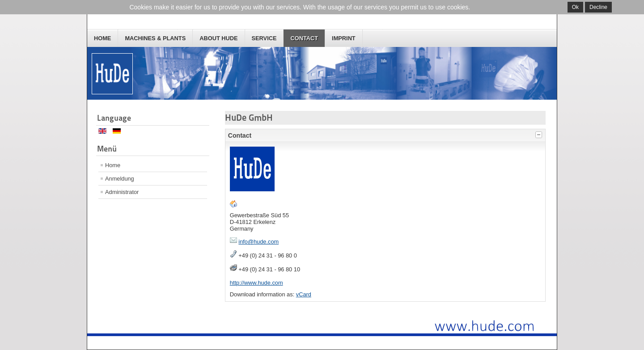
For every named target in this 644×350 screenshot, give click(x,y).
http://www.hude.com (256, 283)
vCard (304, 294)
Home (102, 38)
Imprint (344, 38)
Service (264, 38)
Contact (304, 38)
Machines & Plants (155, 38)
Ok (575, 7)
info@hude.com (258, 242)
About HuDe (218, 38)
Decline (598, 7)
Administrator (122, 192)
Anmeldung (120, 179)
